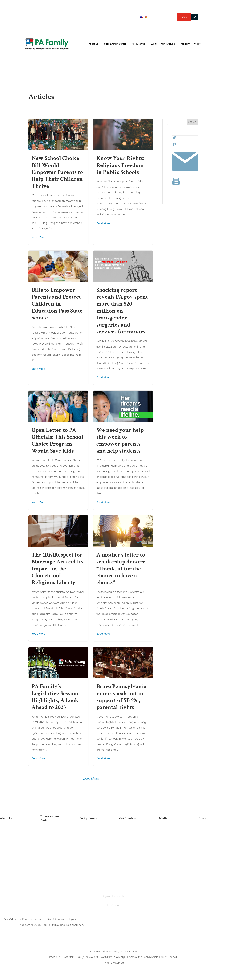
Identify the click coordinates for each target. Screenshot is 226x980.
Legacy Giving (133, 852)
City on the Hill (14, 860)
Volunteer (133, 842)
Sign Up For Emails (53, 884)
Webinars (173, 847)
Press (196, 46)
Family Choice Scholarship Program (14, 875)
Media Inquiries (212, 837)
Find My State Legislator (53, 848)
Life (93, 832)
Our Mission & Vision (14, 832)
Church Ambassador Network (14, 867)
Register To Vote (53, 861)
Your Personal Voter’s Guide (53, 855)
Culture (93, 847)
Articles (173, 832)
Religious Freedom (93, 837)
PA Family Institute (14, 847)
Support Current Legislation (133, 864)
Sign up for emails (162, 18)
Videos (173, 842)
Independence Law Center (14, 854)
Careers (133, 847)
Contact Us (14, 881)
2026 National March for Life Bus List (53, 834)
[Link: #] (185, 175)
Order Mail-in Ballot (53, 866)
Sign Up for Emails (133, 857)
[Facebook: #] (174, 147)
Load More (91, 780)
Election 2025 (173, 852)
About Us (93, 46)
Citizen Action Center (115, 46)
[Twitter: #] (174, 140)
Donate (183, 18)
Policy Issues (138, 46)
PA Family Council (14, 842)
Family (93, 842)
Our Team (14, 837)
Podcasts (173, 837)
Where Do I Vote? (53, 871)
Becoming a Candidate (53, 878)
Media (184, 46)
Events (154, 46)
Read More (38, 239)
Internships (133, 837)
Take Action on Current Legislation (53, 842)
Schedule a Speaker (133, 875)
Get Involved (168, 46)
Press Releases (212, 832)
